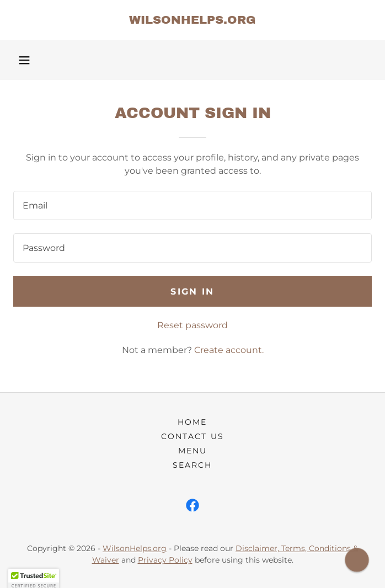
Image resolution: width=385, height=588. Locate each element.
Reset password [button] (192, 325)
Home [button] (192, 422)
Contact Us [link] (192, 436)
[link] (192, 20)
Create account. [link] (229, 350)
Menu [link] (192, 451)
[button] (24, 60)
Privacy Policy (165, 560)
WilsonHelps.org (135, 548)
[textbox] (192, 205)
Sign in (192, 292)
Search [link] (192, 465)
